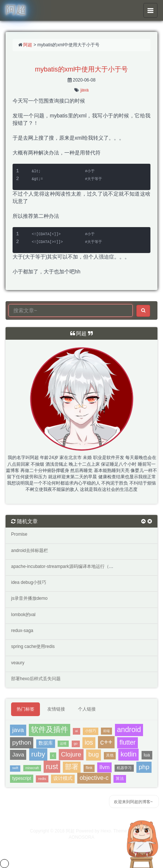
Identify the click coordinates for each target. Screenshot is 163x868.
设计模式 (63, 778)
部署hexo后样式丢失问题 (36, 679)
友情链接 (56, 709)
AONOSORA (81, 837)
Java (18, 754)
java (85, 90)
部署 (72, 767)
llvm (104, 767)
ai (76, 731)
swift (15, 768)
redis (42, 779)
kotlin (128, 754)
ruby (38, 754)
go (76, 744)
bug (94, 754)
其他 (110, 755)
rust (52, 766)
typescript (22, 778)
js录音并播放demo (29, 598)
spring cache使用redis (33, 646)
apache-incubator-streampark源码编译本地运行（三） (64, 566)
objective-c (94, 778)
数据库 (46, 743)
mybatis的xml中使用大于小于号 (81, 69)
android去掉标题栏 (30, 551)
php (144, 767)
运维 (63, 744)
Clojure (71, 754)
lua (147, 755)
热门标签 (26, 709)
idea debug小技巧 (29, 582)
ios (89, 742)
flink (89, 768)
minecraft (32, 768)
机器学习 (124, 768)
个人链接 (87, 709)
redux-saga (22, 631)
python (22, 742)
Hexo (106, 831)
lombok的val (23, 615)
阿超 (28, 45)
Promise (19, 534)
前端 (106, 731)
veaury (18, 663)
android (129, 729)
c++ (106, 742)
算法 (120, 778)
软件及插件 (50, 729)
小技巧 (91, 731)
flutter (128, 742)
